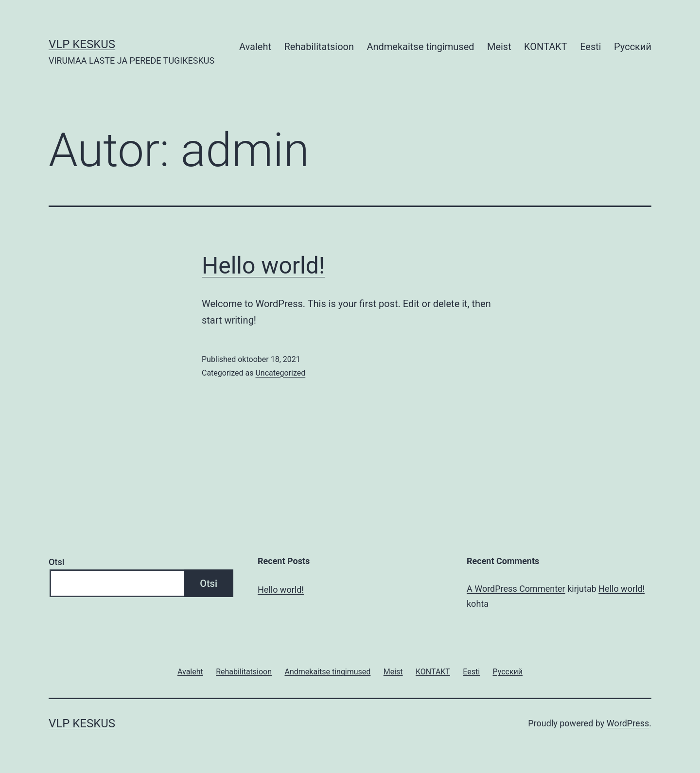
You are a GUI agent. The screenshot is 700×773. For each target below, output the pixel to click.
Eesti (591, 47)
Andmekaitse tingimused (420, 47)
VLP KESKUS (82, 44)
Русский (633, 47)
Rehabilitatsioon (319, 47)
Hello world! (263, 266)
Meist (499, 47)
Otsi (56, 562)
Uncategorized (280, 373)
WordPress (628, 723)
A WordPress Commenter (516, 589)
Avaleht (255, 47)
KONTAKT (546, 47)
